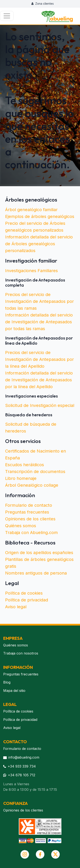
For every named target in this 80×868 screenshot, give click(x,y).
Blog (7, 682)
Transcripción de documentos (35, 472)
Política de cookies (24, 593)
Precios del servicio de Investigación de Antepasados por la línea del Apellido (39, 359)
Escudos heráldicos (25, 465)
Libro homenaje (21, 478)
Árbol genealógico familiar (31, 210)
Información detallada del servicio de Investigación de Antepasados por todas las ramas (39, 322)
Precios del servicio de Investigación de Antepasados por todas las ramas (39, 301)
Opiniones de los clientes (30, 519)
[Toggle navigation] (7, 16)
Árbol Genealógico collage (32, 485)
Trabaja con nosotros (21, 653)
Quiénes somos (21, 526)
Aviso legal (16, 607)
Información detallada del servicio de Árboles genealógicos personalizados (39, 244)
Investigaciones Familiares (31, 271)
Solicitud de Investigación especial (40, 405)
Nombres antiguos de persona (36, 573)
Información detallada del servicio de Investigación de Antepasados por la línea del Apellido (39, 380)
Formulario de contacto (29, 505)
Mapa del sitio (14, 691)
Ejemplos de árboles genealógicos (40, 216)
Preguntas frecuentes (27, 512)
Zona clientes (43, 4)
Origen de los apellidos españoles (39, 553)
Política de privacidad (27, 600)
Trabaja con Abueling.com (31, 533)
